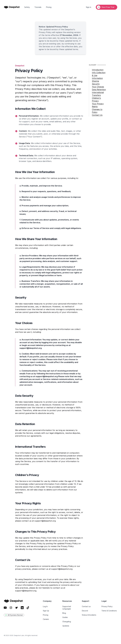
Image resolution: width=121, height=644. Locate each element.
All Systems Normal (14, 615)
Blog (64, 613)
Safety (27, 7)
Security (96, 84)
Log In (45, 606)
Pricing (49, 7)
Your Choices (98, 87)
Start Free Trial (108, 7)
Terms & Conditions (109, 611)
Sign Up (46, 611)
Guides (65, 617)
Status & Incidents (89, 615)
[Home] (12, 7)
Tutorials (38, 7)
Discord (85, 611)
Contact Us (97, 115)
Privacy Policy (107, 606)
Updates (66, 626)
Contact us (86, 606)
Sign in (89, 7)
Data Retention (99, 90)
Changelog (67, 622)
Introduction (98, 70)
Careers (46, 619)
